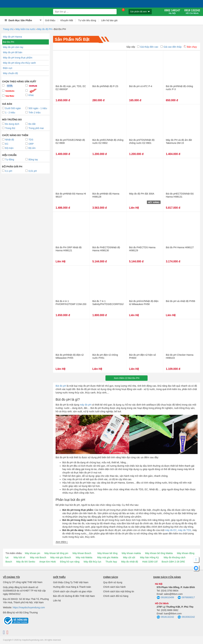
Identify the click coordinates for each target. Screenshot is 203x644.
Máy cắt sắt (129, 557)
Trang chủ (8, 29)
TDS (29, 140)
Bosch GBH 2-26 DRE (173, 562)
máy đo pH (86, 405)
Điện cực (8, 68)
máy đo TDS (185, 530)
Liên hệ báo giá (109, 20)
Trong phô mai (35, 128)
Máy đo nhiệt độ (130, 562)
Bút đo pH (61, 386)
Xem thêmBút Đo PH (127, 378)
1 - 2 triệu (9, 112)
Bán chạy (190, 47)
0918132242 (165, 617)
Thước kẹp (111, 562)
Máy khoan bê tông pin (56, 553)
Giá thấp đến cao (148, 47)
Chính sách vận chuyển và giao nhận (73, 591)
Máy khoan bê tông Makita (159, 553)
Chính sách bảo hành (114, 587)
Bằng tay (32, 159)
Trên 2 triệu (33, 112)
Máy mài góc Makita (108, 557)
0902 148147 (172, 12)
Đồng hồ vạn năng (70, 562)
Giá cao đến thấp (171, 47)
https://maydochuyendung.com (29, 607)
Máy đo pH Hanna (13, 37)
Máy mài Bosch (38, 557)
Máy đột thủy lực (93, 562)
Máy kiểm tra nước (25, 29)
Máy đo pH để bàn (13, 52)
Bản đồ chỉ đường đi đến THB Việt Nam (74, 596)
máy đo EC (171, 530)
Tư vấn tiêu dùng (87, 20)
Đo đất (30, 124)
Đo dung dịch (11, 124)
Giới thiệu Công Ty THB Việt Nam (71, 582)
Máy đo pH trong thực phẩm (18, 58)
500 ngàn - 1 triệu (36, 108)
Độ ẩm (30, 148)
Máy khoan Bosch (82, 553)
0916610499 (165, 598)
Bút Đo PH (9, 42)
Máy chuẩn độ (10, 73)
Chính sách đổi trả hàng (116, 596)
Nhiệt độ (8, 140)
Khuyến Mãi (67, 20)
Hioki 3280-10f (150, 562)
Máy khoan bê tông (107, 553)
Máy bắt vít (19, 557)
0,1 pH (7, 171)
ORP (29, 144)
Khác (30, 95)
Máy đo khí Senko (26, 562)
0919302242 (186, 617)
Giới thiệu (50, 20)
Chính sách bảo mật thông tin (119, 591)
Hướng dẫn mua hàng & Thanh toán (72, 587)
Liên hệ (57, 601)
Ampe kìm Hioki (48, 562)
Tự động (8, 159)
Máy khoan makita (131, 553)
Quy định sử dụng (113, 582)
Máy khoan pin (33, 553)
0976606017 (186, 598)
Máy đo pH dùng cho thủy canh (19, 63)
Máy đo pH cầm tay (13, 47)
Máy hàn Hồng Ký (149, 557)
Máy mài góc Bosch (61, 557)
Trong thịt (9, 128)
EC (5, 144)
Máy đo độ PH (45, 29)
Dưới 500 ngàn (12, 108)
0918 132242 (192, 12)
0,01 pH (31, 171)
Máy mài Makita (84, 557)
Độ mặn (8, 148)
